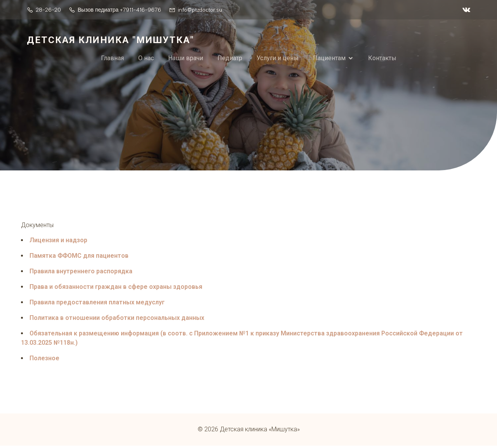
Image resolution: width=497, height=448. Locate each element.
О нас (146, 59)
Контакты (382, 59)
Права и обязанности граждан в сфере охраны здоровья (116, 289)
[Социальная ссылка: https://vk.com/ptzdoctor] (464, 10)
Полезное (44, 360)
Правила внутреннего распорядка (81, 273)
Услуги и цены (278, 59)
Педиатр (230, 59)
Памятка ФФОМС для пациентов (79, 258)
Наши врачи (186, 59)
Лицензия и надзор (58, 242)
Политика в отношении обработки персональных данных (117, 320)
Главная (112, 59)
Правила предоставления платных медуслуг (97, 304)
